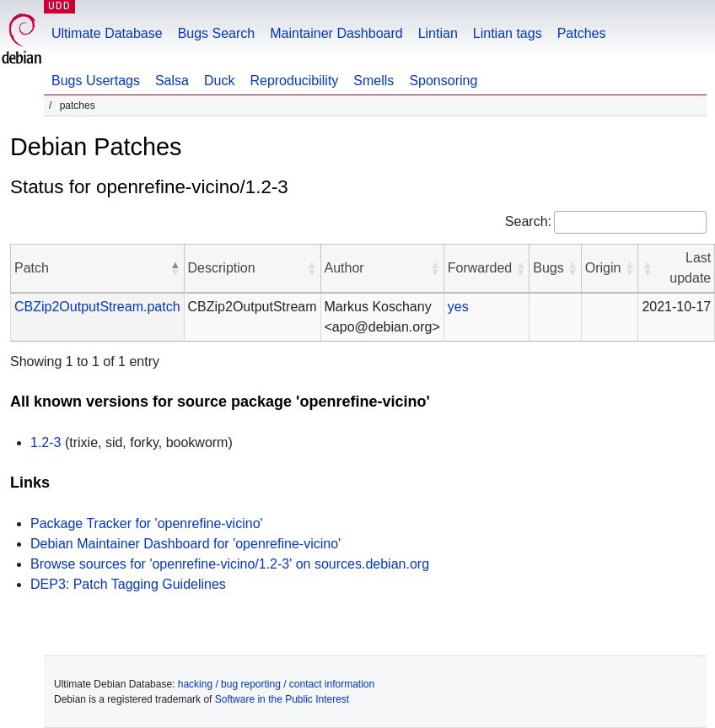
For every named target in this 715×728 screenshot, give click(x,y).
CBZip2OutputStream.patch (97, 307)
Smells (374, 81)
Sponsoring (443, 81)
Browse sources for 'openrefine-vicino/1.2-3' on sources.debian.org (230, 564)
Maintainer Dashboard (336, 33)
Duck (219, 81)
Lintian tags (508, 33)
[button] (175, 268)
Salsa (172, 81)
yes (458, 307)
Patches (582, 33)
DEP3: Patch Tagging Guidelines (128, 584)
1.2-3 (46, 442)
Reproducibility (294, 81)
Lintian (438, 33)
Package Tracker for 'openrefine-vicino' (147, 523)
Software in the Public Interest (282, 699)
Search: (528, 221)
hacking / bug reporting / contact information (276, 684)
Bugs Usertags (96, 81)
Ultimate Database (107, 33)
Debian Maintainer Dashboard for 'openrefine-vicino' (185, 544)
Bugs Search (217, 33)
